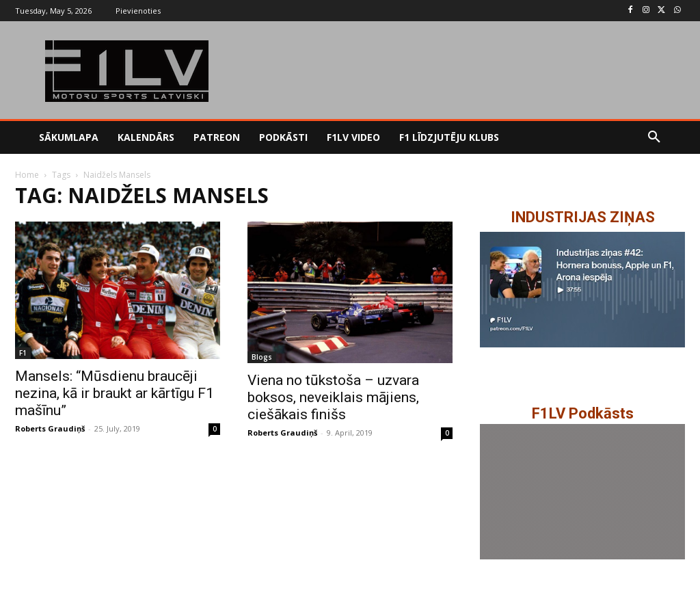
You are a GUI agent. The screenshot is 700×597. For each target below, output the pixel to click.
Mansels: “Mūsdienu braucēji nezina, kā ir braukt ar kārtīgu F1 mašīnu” (115, 393)
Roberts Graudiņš (50, 428)
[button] (654, 137)
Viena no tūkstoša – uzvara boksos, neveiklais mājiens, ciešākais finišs (333, 397)
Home (27, 175)
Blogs (262, 357)
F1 (23, 353)
